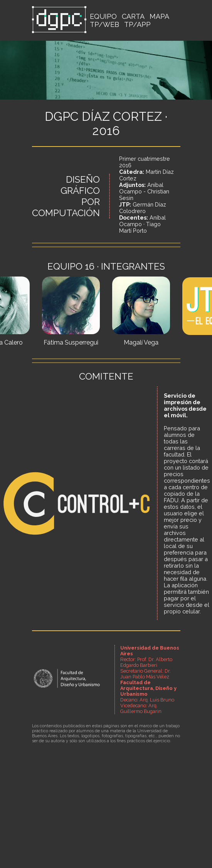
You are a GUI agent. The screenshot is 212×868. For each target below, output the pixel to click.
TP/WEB (104, 24)
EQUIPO (103, 16)
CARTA (133, 16)
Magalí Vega (141, 342)
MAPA (159, 16)
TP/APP (137, 24)
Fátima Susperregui (71, 342)
